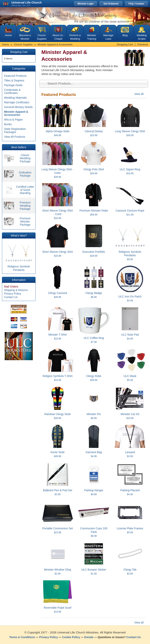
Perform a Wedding (75, 37)
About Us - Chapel (58, 37)
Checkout (142, 44)
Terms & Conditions (22, 637)
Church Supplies (42, 37)
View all (139, 94)
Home (8, 35)
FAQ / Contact (136, 4)
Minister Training (92, 37)
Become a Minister (25, 37)
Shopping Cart (125, 44)
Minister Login (86, 4)
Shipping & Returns (16, 290)
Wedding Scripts (142, 37)
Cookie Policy (71, 637)
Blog (125, 35)
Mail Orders (11, 287)
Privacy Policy (13, 294)
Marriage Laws (108, 37)
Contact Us (11, 297)
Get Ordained (111, 4)
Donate (89, 637)
